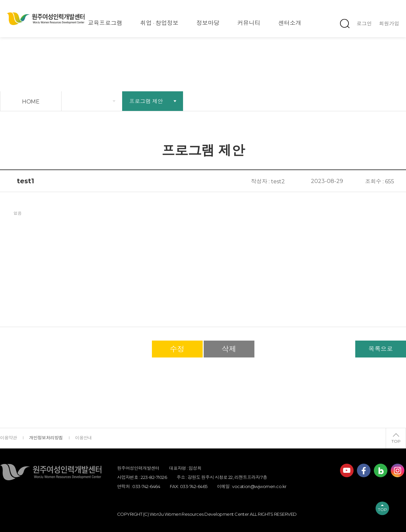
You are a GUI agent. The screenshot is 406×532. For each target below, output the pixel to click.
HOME (31, 102)
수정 (177, 349)
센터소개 (290, 23)
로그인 (364, 24)
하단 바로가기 (0, 0)
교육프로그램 (105, 23)
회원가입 (389, 24)
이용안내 (84, 438)
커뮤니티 (249, 23)
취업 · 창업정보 (160, 23)
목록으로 (381, 349)
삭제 (229, 349)
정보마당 (208, 23)
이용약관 (8, 438)
